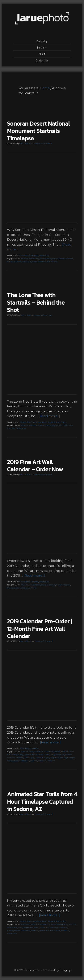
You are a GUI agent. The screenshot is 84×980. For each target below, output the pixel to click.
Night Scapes (57, 758)
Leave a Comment (43, 143)
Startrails (42, 262)
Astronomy (34, 259)
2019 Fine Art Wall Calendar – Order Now (35, 466)
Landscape (12, 927)
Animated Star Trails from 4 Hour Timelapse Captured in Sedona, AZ (42, 802)
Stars (35, 262)
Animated (25, 924)
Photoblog (44, 255)
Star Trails (27, 262)
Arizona (24, 259)
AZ (71, 924)
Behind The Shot (27, 422)
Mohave (20, 758)
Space (42, 931)
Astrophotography (49, 259)
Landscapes (35, 585)
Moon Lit (44, 927)
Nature (64, 927)
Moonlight (29, 758)
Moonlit (67, 585)
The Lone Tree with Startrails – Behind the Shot (36, 302)
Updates (35, 748)
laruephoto (42, 19)
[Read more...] (49, 416)
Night (47, 758)
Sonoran (70, 259)
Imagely (65, 970)
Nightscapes (13, 588)
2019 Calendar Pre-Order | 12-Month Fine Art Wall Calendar (40, 629)
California (48, 752)
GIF (75, 924)
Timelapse (52, 262)
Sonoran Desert (14, 262)
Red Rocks (25, 931)
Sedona (23, 588)
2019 (23, 752)
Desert (62, 259)
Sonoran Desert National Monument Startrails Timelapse (38, 131)
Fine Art (65, 752)
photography (13, 931)
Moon (59, 585)
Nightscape (69, 758)
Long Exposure (48, 585)
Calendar (39, 752)
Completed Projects (29, 255)
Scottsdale (24, 761)
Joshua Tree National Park (37, 755)
